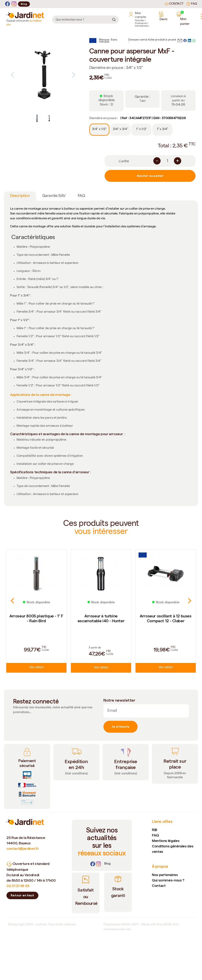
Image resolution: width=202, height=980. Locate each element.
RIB (155, 830)
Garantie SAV (54, 196)
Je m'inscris (120, 727)
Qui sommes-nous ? (168, 880)
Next (74, 75)
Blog (24, 4)
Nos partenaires (165, 875)
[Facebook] (7, 4)
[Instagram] (14, 4)
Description (20, 196)
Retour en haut (22, 895)
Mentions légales (166, 841)
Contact (174, 4)
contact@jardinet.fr (23, 848)
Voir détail (36, 668)
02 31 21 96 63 (18, 886)
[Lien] (107, 864)
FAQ (192, 4)
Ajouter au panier (150, 176)
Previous (12, 75)
